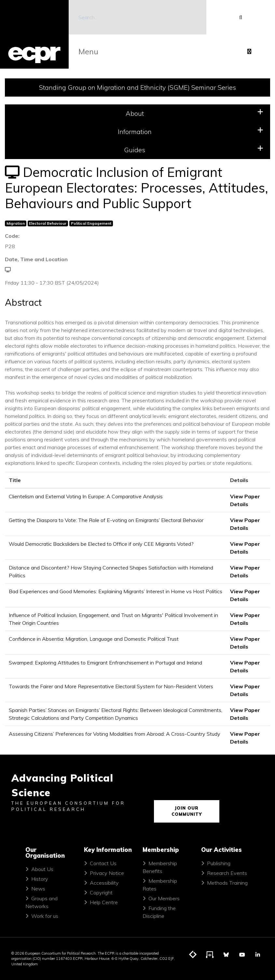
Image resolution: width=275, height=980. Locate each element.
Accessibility (104, 883)
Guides (194, 149)
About (195, 113)
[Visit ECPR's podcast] (210, 955)
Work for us (45, 916)
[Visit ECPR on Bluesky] (226, 955)
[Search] (137, 17)
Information (191, 131)
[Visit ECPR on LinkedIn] (258, 955)
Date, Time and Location (36, 259)
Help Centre (104, 902)
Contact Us (103, 863)
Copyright (101, 893)
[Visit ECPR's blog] (193, 955)
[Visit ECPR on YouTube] (242, 955)
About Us (42, 869)
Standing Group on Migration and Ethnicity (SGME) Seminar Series (137, 87)
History (40, 879)
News (38, 889)
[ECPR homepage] (34, 34)
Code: (12, 236)
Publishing (219, 863)
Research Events (227, 873)
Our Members (164, 898)
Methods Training (227, 883)
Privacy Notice (107, 873)
